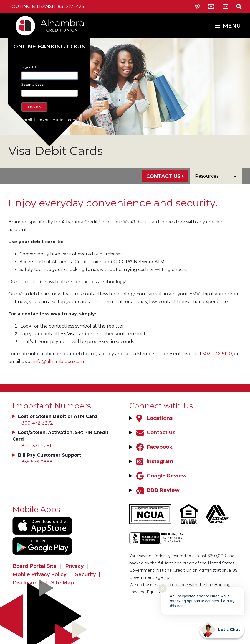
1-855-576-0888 (35, 462)
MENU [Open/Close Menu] (232, 26)
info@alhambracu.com (59, 361)
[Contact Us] (225, 7)
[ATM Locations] (211, 7)
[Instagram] (154, 461)
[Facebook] (154, 447)
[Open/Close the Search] (236, 7)
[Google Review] (161, 476)
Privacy (74, 566)
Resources (216, 176)
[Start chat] (222, 630)
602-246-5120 (217, 354)
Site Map (62, 583)
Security (85, 574)
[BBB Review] (157, 490)
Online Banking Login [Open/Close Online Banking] (50, 47)
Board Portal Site (35, 566)
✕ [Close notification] (163, 589)
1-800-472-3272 (36, 423)
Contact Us (163, 176)
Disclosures (27, 583)
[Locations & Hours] (197, 7)
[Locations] (154, 418)
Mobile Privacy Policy (39, 574)
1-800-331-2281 (35, 446)
